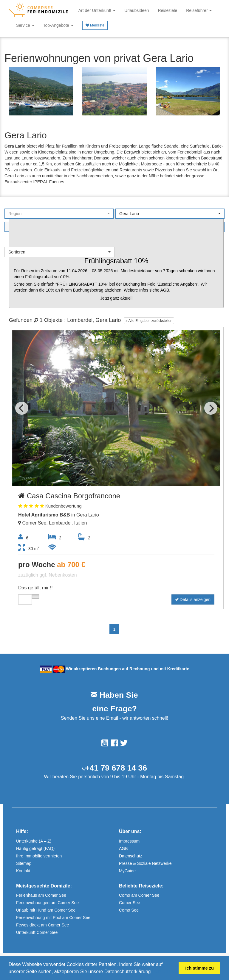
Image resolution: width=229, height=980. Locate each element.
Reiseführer (199, 10)
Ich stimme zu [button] (200, 968)
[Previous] (22, 408)
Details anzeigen (193, 599)
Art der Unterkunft (97, 10)
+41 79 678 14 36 (116, 768)
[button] (153, 972)
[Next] (211, 408)
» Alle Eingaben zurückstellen (149, 321)
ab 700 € (71, 565)
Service (25, 25)
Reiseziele (168, 10)
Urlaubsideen (137, 10)
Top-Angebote (58, 25)
